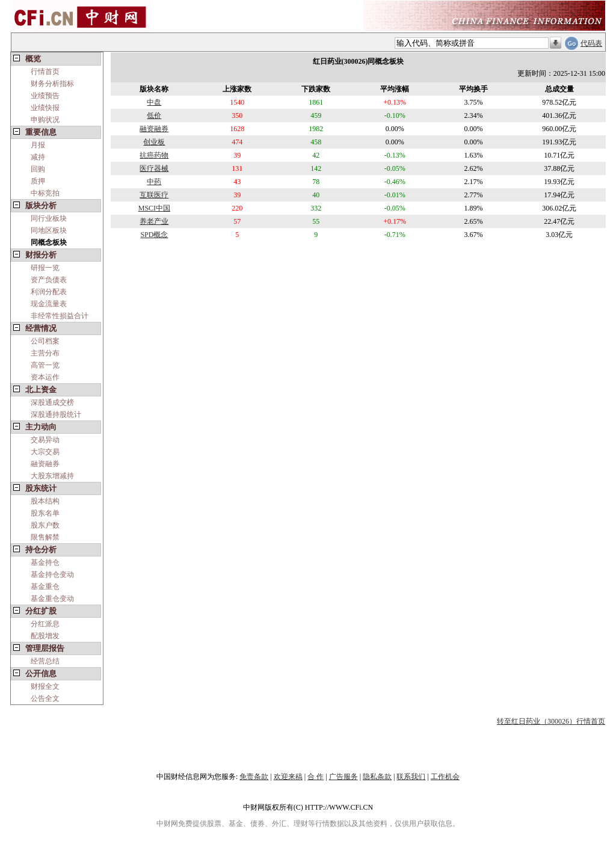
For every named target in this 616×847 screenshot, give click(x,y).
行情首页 (45, 72)
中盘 (154, 102)
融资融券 (45, 464)
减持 (38, 157)
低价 (154, 115)
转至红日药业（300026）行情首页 (551, 721)
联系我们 (411, 777)
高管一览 (45, 365)
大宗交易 (45, 452)
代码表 (591, 43)
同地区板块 (49, 230)
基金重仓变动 (52, 599)
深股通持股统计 (56, 414)
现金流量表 (49, 304)
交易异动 (45, 440)
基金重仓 (45, 587)
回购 (38, 169)
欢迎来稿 (288, 777)
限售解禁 (45, 537)
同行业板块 (49, 218)
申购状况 (45, 120)
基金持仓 (45, 562)
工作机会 (445, 777)
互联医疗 (154, 195)
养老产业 (154, 221)
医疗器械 (154, 168)
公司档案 (45, 341)
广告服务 (343, 777)
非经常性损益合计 (60, 316)
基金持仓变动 (52, 574)
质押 (38, 181)
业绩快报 (45, 108)
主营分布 (45, 353)
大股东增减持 (52, 476)
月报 (38, 145)
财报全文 (45, 686)
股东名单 (45, 513)
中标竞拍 (45, 193)
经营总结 (45, 661)
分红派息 (45, 624)
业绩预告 (45, 96)
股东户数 (45, 525)
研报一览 (45, 268)
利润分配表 (49, 292)
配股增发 (45, 636)
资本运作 (45, 377)
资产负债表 (49, 280)
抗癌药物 (154, 155)
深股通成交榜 (52, 402)
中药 (154, 182)
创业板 (154, 142)
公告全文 (45, 698)
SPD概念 (154, 235)
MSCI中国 (154, 208)
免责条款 (254, 777)
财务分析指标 (52, 84)
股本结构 (45, 501)
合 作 (316, 777)
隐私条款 (377, 777)
